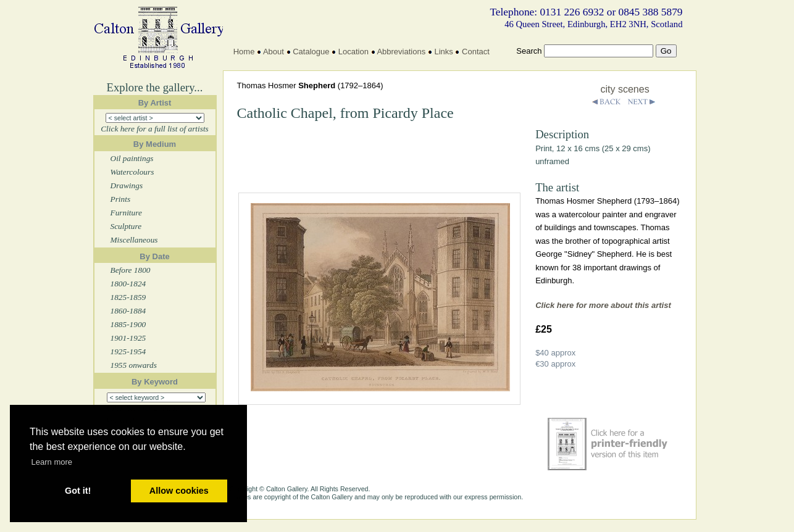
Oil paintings (132, 158)
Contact (476, 52)
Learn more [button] (52, 462)
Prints (121, 199)
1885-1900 (128, 324)
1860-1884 (128, 311)
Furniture (126, 213)
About (274, 52)
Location (353, 52)
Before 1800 (131, 270)
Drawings (127, 185)
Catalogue (311, 52)
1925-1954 (128, 351)
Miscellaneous (134, 240)
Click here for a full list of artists (155, 129)
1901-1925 (128, 338)
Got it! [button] (78, 491)
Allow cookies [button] (179, 491)
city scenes (625, 89)
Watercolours (132, 172)
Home (244, 52)
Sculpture (126, 226)
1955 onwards (134, 365)
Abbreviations (401, 52)
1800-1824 (128, 284)
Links (443, 52)
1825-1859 (128, 297)
